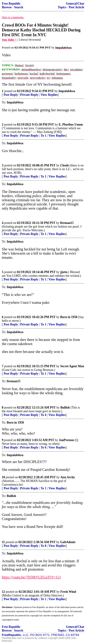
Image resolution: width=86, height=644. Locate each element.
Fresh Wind (68, 592)
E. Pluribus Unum (71, 125)
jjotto (64, 272)
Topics (62, 7)
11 (3, 542)
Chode (65, 165)
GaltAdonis (68, 542)
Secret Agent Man (72, 366)
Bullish (65, 408)
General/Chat (75, 4)
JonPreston (66, 440)
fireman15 (67, 223)
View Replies (49, 95)
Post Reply (11, 95)
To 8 (43, 546)
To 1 (43, 136)
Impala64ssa (67, 91)
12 (3, 592)
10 (3, 477)
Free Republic (11, 4)
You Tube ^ (9, 40)
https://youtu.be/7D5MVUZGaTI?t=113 (31, 577)
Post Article (76, 7)
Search (19, 7)
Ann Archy (68, 477)
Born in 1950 (69, 317)
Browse (7, 7)
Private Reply (29, 95)
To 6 (43, 447)
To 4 (43, 415)
